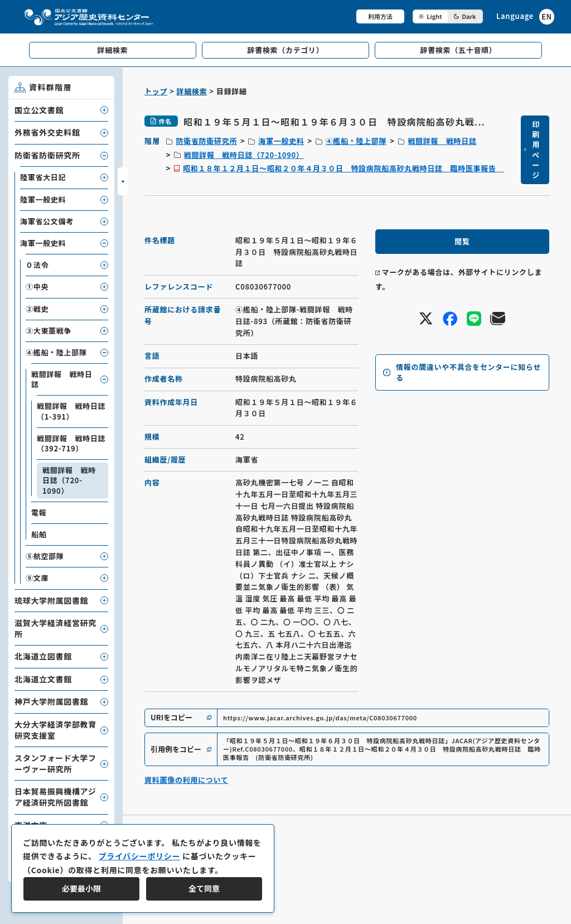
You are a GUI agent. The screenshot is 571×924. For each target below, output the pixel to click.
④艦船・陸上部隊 (356, 141)
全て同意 (204, 888)
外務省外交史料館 (47, 132)
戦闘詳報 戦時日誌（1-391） (71, 411)
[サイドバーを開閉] (123, 181)
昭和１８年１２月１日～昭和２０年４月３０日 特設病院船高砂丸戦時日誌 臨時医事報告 (343, 168)
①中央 (37, 287)
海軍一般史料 (281, 141)
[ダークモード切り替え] (448, 16)
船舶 (39, 534)
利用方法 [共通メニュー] (380, 16)
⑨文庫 (37, 578)
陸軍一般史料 (43, 199)
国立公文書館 (39, 110)
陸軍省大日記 (43, 177)
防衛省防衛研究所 (206, 141)
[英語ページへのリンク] (525, 16)
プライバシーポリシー (139, 856)
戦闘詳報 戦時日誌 (442, 141)
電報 (39, 512)
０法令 (37, 265)
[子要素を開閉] (104, 110)
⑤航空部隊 (45, 556)
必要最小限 (81, 888)
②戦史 (37, 309)
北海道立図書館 (43, 656)
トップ (156, 91)
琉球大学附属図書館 (51, 600)
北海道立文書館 (43, 679)
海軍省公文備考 (47, 221)
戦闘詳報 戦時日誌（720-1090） (244, 155)
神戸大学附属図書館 (51, 701)
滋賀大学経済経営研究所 (55, 628)
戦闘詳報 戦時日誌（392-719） (71, 443)
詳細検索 (192, 91)
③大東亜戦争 (49, 331)
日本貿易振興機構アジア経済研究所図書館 (55, 797)
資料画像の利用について (186, 780)
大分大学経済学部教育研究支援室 (55, 730)
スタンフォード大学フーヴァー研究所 (55, 763)
